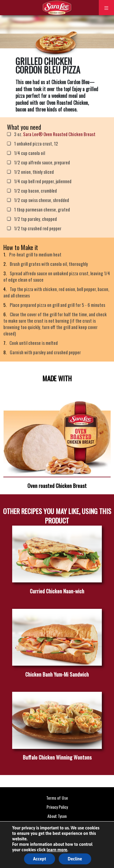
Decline (75, 859)
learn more (57, 850)
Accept (40, 859)
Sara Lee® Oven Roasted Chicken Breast (59, 134)
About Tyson (57, 816)
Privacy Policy (57, 807)
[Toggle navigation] (106, 8)
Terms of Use (57, 798)
